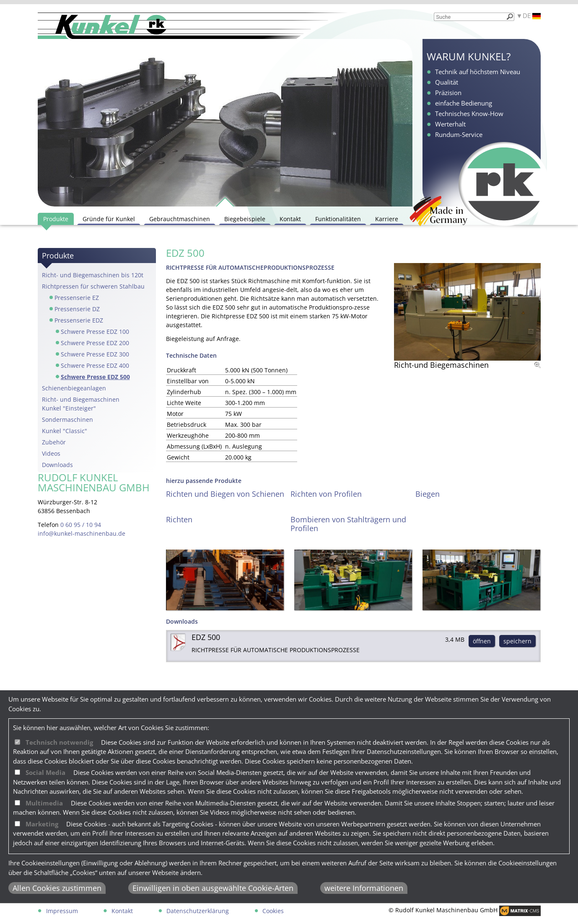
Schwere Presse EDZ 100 (95, 332)
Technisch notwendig (59, 742)
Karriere (387, 219)
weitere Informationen (364, 888)
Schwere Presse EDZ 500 (95, 377)
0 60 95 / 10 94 (81, 525)
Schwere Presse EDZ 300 (95, 354)
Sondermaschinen (67, 419)
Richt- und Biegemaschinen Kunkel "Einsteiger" (81, 404)
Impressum (62, 911)
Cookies (273, 911)
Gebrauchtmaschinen (180, 219)
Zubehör (54, 442)
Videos (51, 453)
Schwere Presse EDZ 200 (95, 343)
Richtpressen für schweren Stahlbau (93, 286)
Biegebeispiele (245, 219)
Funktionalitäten (338, 219)
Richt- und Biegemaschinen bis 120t (93, 275)
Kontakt (290, 219)
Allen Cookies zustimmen (57, 888)
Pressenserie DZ (77, 309)
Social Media (45, 772)
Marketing (42, 824)
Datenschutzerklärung (198, 911)
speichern (517, 641)
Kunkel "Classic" (65, 431)
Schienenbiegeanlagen (74, 388)
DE (532, 16)
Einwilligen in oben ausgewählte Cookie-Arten (213, 888)
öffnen (482, 641)
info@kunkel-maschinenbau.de (82, 533)
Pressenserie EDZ (79, 320)
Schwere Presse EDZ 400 (95, 365)
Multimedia (44, 803)
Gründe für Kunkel (109, 219)
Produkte (56, 219)
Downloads (57, 465)
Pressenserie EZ (77, 298)
